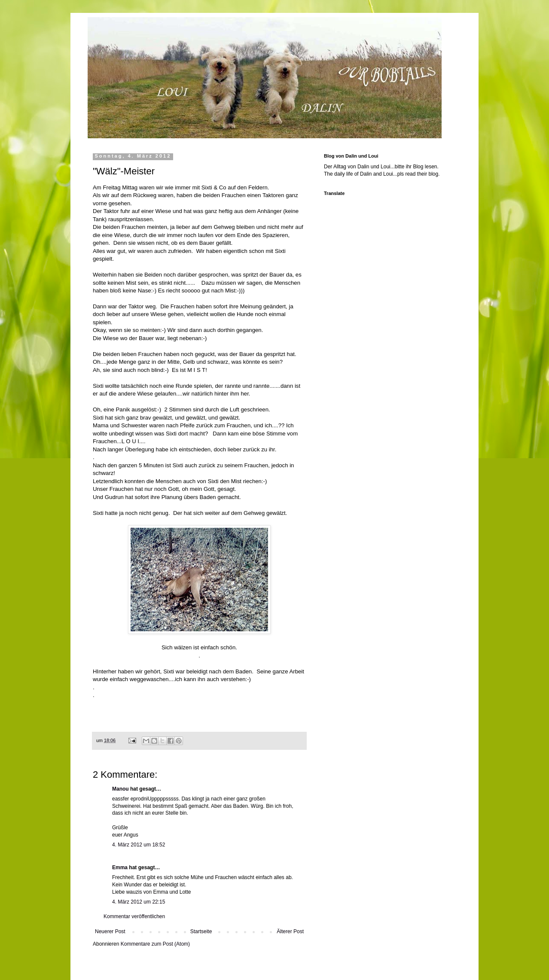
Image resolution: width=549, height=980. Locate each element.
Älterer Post (290, 931)
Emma (120, 867)
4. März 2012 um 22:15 (139, 902)
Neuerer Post (110, 931)
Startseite (201, 931)
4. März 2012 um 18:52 (139, 845)
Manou (120, 789)
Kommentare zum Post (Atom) (155, 944)
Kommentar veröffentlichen (134, 916)
